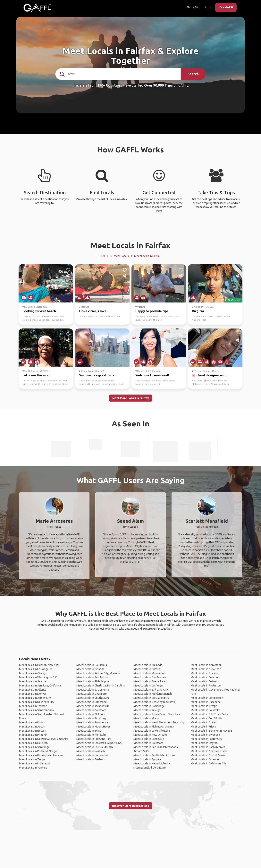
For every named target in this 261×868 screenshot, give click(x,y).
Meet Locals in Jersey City (35, 698)
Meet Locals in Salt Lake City (151, 690)
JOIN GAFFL (226, 7)
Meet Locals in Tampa (32, 759)
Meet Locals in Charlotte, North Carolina (101, 685)
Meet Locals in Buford (147, 669)
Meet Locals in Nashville (91, 751)
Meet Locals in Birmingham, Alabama (41, 755)
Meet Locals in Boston (33, 731)
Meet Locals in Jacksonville (93, 706)
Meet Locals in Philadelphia (93, 681)
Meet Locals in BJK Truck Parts (209, 714)
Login (209, 7)
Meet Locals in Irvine (89, 731)
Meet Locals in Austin (32, 727)
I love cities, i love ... (94, 311)
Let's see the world (37, 375)
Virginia (198, 311)
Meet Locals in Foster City (206, 739)
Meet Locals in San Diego (34, 747)
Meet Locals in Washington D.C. (38, 677)
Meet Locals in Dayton (204, 743)
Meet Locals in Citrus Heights (151, 698)
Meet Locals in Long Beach (207, 698)
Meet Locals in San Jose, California (40, 685)
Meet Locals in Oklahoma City (209, 763)
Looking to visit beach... (40, 311)
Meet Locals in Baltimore (91, 710)
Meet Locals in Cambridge (149, 706)
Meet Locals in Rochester (206, 685)
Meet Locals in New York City (37, 702)
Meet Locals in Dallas (32, 722)
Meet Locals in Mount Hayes (93, 727)
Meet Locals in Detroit (204, 681)
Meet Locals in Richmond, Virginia (154, 727)
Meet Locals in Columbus (92, 665)
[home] (37, 8)
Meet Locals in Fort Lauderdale (95, 747)
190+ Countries (110, 85)
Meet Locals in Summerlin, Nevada (211, 731)
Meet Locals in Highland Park (94, 739)
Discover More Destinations (130, 806)
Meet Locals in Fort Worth (206, 718)
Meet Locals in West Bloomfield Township (159, 722)
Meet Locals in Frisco (203, 727)
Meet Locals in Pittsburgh (92, 718)
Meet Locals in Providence (92, 722)
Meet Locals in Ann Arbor (206, 665)
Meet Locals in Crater (204, 722)
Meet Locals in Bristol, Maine (208, 755)
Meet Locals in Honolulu (91, 735)
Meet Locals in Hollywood (92, 755)
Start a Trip (193, 7)
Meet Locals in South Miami (93, 698)
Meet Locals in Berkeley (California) (155, 702)
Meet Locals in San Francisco (37, 710)
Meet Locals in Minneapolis (150, 673)
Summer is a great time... (98, 375)
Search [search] (193, 74)
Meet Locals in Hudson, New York (39, 665)
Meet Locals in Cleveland (206, 669)
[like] (68, 270)
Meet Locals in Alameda (148, 665)
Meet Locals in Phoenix (33, 735)
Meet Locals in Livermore (92, 694)
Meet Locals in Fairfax (130, 245)
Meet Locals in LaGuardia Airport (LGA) (99, 743)
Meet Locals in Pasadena (206, 702)
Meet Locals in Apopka (147, 759)
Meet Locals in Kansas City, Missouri (98, 673)
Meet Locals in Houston (33, 743)
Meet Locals (121, 256)
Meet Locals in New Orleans (150, 735)
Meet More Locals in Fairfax (131, 398)
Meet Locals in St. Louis (91, 714)
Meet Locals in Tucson (204, 673)
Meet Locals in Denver (33, 694)
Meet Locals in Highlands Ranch (153, 694)
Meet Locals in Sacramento (93, 690)
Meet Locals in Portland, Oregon (39, 751)
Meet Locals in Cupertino (92, 702)
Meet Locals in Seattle (33, 681)
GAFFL (105, 256)
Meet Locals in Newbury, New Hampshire (44, 739)
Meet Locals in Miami (146, 718)
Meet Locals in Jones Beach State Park (157, 714)
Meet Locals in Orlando (90, 669)
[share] (68, 276)
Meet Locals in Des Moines (150, 677)
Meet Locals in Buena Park (149, 681)
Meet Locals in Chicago (33, 673)
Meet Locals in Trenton (33, 706)
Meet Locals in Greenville (149, 739)
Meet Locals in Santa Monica (208, 747)
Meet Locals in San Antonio (93, 677)
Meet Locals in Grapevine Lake (209, 751)
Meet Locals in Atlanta (33, 690)
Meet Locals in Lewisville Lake (152, 731)
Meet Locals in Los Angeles (36, 669)
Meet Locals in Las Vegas (149, 685)
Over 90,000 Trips (159, 85)
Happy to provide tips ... (153, 311)
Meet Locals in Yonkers (33, 768)
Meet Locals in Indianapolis (35, 763)
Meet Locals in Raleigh (147, 710)
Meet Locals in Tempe (204, 706)
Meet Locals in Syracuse (205, 735)
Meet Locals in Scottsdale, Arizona (154, 755)
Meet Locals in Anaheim (91, 759)
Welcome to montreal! (152, 375)
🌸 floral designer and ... (210, 375)
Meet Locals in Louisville (206, 710)
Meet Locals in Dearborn (206, 677)
